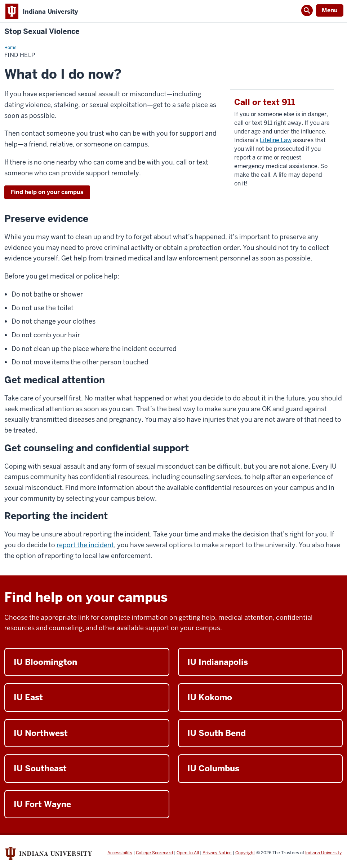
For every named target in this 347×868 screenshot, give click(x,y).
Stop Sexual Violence (42, 32)
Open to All (188, 853)
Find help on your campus (47, 192)
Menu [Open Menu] (330, 10)
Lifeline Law (276, 140)
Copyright (245, 853)
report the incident (85, 545)
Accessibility (120, 853)
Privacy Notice (217, 853)
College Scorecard (154, 853)
